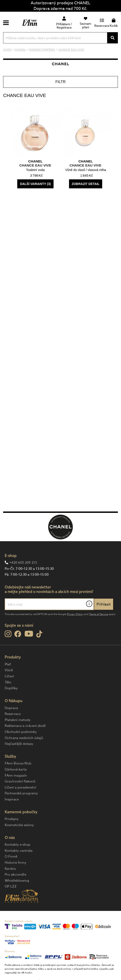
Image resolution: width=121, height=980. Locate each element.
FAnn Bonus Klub (18, 763)
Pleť (8, 664)
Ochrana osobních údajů (24, 738)
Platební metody (18, 720)
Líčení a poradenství (20, 787)
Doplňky (11, 688)
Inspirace (12, 799)
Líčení (9, 676)
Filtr (60, 82)
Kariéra (10, 869)
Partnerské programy (21, 793)
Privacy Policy (75, 614)
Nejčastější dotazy (19, 744)
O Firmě (11, 856)
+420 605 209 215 (23, 563)
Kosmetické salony (19, 825)
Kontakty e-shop (17, 845)
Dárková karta (16, 769)
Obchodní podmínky (21, 732)
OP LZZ (11, 886)
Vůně (9, 670)
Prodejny (12, 819)
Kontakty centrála (19, 851)
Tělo (8, 682)
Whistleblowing (17, 881)
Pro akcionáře (15, 874)
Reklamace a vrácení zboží (25, 726)
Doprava (11, 708)
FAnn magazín (16, 775)
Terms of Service (99, 614)
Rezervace (13, 714)
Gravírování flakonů (20, 781)
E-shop (11, 555)
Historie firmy (15, 863)
